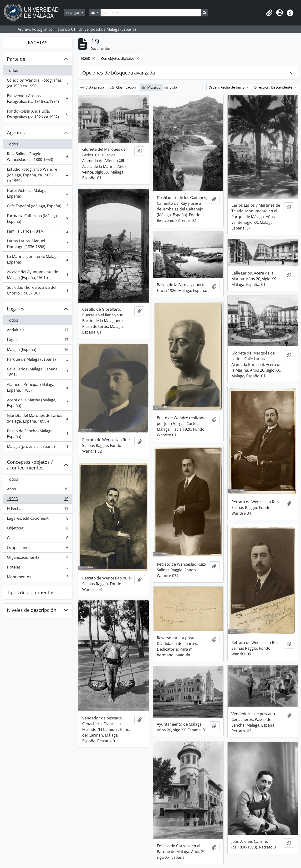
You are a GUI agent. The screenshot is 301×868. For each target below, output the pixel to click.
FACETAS (38, 42)
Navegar (73, 13)
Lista (171, 87)
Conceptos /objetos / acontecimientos (30, 465)
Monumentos (38, 578)
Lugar (38, 341)
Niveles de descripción (32, 610)
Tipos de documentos (31, 592)
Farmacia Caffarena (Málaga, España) (38, 219)
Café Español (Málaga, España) (38, 207)
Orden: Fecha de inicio (227, 87)
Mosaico (151, 87)
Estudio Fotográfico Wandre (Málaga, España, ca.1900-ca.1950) (38, 175)
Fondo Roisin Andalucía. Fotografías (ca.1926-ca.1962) (38, 114)
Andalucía (38, 331)
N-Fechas (38, 510)
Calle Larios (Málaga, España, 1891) (38, 372)
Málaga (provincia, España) (38, 447)
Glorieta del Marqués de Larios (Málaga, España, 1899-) (38, 418)
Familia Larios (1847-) (38, 232)
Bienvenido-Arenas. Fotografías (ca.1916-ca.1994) (38, 99)
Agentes (16, 132)
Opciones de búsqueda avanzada (119, 73)
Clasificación (123, 87)
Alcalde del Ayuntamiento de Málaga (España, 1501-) (38, 275)
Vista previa (92, 87)
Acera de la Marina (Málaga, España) (38, 403)
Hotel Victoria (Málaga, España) (38, 193)
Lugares (16, 309)
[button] (269, 13)
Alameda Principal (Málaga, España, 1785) (38, 387)
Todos (13, 70)
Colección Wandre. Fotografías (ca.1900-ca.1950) (38, 83)
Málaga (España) (38, 351)
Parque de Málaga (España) (38, 360)
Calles (38, 539)
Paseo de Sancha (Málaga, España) (38, 434)
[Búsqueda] (151, 13)
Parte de (16, 59)
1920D (38, 500)
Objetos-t (38, 529)
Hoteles (38, 568)
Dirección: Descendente (274, 87)
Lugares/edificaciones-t (38, 519)
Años (38, 490)
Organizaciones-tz (38, 558)
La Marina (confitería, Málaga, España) (38, 259)
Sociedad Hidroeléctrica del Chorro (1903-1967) (38, 290)
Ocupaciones (38, 549)
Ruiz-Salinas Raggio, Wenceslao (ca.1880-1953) (38, 157)
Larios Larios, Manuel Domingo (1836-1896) (38, 244)
